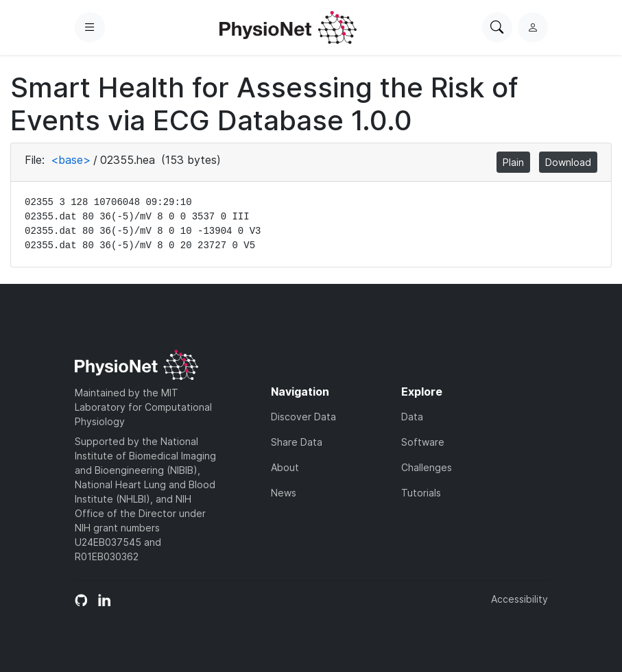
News (284, 493)
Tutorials (421, 493)
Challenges (427, 467)
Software (423, 442)
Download (568, 162)
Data (412, 417)
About (285, 467)
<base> (71, 160)
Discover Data (303, 417)
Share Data (297, 442)
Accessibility (519, 599)
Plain (513, 162)
